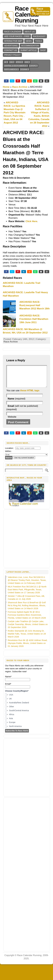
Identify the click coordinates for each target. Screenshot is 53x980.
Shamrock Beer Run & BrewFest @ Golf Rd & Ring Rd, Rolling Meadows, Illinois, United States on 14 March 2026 (27, 610)
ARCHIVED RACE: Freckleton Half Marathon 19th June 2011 (34, 319)
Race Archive (20, 87)
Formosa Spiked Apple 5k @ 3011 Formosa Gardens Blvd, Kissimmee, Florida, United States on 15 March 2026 (27, 619)
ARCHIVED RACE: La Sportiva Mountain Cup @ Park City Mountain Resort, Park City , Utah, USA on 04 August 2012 (15, 113)
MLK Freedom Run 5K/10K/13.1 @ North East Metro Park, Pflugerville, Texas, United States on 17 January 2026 (27, 594)
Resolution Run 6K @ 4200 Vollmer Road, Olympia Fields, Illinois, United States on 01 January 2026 (28, 647)
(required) (16, 403)
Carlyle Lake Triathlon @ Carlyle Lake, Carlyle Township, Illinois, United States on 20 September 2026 (28, 628)
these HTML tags (30, 395)
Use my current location (24, 462)
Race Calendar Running (27, 14)
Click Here (31, 221)
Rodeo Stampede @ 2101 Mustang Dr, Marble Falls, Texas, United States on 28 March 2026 (27, 638)
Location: (9, 452)
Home (6, 87)
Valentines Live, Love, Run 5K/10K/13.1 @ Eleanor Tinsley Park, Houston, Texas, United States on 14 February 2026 (27, 584)
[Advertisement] (26, 543)
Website (12, 421)
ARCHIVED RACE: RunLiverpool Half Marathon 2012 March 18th (34, 305)
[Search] (24, 475)
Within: (8, 455)
